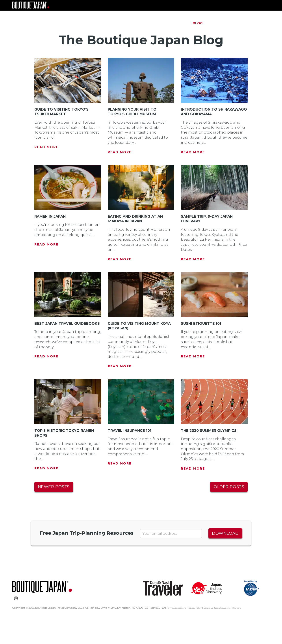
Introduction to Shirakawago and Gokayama (202, 137)
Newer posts (54, 514)
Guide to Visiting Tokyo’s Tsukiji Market (64, 134)
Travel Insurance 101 (132, 458)
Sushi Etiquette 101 (203, 351)
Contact (251, 23)
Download (225, 561)
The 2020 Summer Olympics (212, 458)
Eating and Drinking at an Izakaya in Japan (139, 246)
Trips (130, 23)
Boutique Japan (53, 18)
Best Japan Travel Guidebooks (56, 353)
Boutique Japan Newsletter (229, 635)
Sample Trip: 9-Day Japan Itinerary (210, 246)
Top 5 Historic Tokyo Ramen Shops (68, 460)
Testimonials (222, 23)
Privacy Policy (201, 635)
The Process (154, 23)
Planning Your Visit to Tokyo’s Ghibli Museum (135, 134)
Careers (253, 635)
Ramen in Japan (52, 244)
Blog (198, 23)
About (179, 23)
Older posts (229, 514)
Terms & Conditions (179, 635)
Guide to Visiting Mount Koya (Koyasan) (136, 353)
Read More (46, 170)
